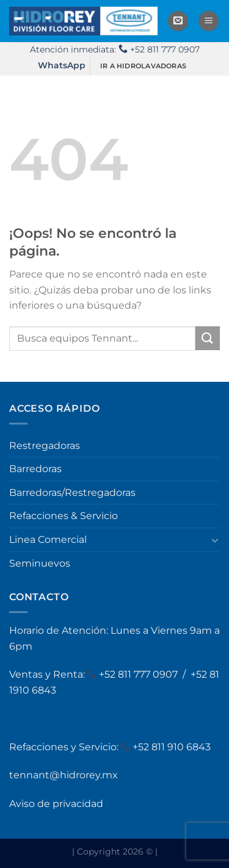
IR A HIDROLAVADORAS (143, 66)
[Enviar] (208, 338)
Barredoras (35, 469)
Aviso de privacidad (56, 804)
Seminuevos (40, 563)
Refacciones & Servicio (64, 516)
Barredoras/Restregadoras (72, 493)
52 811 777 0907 (142, 674)
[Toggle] (215, 540)
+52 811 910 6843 (172, 747)
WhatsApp (62, 65)
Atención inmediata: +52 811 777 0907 (115, 49)
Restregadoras (45, 446)
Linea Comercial (48, 540)
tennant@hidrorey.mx (64, 775)
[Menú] (209, 21)
